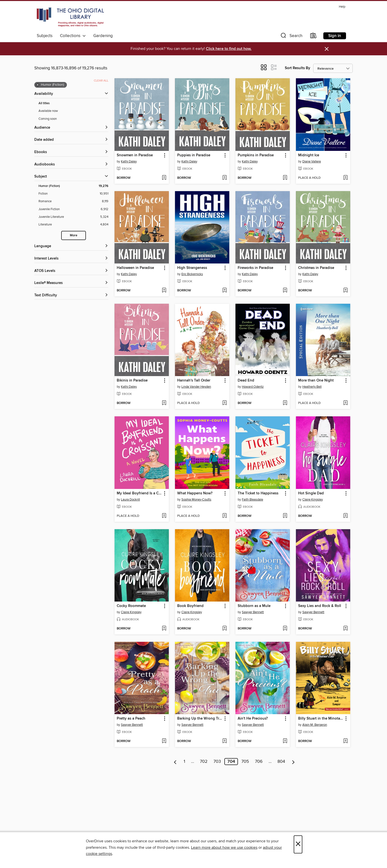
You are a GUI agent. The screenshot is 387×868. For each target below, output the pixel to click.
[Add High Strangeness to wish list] (224, 291)
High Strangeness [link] (192, 268)
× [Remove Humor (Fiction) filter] (38, 85)
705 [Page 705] (245, 762)
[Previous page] (175, 762)
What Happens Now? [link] (195, 493)
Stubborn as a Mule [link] (254, 606)
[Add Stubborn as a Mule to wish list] (285, 629)
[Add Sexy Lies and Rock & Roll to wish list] (345, 629)
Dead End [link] (246, 381)
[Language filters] (71, 246)
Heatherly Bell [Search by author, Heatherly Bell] (312, 387)
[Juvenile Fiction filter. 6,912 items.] (73, 209)
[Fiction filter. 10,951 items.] (73, 194)
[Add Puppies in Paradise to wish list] (224, 178)
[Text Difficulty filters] (71, 295)
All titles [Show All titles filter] (44, 103)
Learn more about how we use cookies (224, 848)
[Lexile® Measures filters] (71, 283)
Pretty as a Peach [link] (131, 719)
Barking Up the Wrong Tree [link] (200, 719)
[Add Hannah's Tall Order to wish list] (224, 403)
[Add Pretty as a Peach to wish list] (164, 741)
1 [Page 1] (184, 762)
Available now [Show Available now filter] (48, 111)
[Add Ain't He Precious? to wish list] (285, 741)
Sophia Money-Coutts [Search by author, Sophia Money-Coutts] (196, 500)
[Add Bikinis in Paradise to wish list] (164, 403)
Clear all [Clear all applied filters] (101, 81)
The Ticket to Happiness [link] (258, 493)
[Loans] (313, 37)
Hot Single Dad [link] (311, 493)
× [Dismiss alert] (327, 49)
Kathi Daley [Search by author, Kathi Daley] (129, 161)
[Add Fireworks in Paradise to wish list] (285, 291)
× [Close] (298, 844)
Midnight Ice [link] (309, 155)
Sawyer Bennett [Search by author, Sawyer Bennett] (253, 612)
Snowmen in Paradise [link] (135, 155)
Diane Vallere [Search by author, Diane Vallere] (312, 161)
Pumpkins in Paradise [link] (256, 155)
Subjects (45, 36)
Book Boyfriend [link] (190, 606)
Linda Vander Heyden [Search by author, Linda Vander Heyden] (196, 387)
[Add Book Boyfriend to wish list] (224, 629)
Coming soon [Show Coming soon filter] (48, 119)
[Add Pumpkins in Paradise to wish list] (285, 178)
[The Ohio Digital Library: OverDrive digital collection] (70, 17)
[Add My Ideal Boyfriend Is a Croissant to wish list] (164, 516)
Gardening (103, 36)
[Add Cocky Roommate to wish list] (164, 629)
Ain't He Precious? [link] (253, 719)
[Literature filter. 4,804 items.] (73, 225)
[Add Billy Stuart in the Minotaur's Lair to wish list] (345, 741)
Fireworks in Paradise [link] (255, 268)
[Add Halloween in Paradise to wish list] (164, 291)
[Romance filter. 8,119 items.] (73, 201)
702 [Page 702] (204, 762)
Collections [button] (73, 36)
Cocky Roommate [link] (131, 606)
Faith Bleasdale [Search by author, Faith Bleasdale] (252, 500)
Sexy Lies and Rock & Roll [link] (320, 606)
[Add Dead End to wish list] (285, 403)
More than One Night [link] (316, 381)
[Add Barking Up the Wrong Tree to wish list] (224, 741)
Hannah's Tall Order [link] (194, 381)
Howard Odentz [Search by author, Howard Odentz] (253, 387)
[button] (291, 37)
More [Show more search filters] (74, 235)
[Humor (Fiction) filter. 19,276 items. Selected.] (73, 186)
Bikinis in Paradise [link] (132, 381)
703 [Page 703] (217, 762)
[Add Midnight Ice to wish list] (345, 178)
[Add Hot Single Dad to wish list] (345, 516)
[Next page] (293, 762)
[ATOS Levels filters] (71, 271)
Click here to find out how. (229, 49)
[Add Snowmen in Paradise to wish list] (164, 178)
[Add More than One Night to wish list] (345, 403)
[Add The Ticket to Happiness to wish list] (285, 516)
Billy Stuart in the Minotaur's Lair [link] (321, 719)
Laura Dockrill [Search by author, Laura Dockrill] (130, 500)
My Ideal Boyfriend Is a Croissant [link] (139, 493)
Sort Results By (298, 68)
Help (342, 7)
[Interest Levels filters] (71, 259)
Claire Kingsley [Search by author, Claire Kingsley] (313, 500)
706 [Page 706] (259, 762)
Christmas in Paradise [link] (316, 268)
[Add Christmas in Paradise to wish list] (345, 291)
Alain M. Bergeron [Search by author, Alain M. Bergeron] (315, 725)
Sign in (335, 36)
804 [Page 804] (281, 762)
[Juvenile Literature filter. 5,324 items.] (73, 217)
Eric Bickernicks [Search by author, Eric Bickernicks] (192, 274)
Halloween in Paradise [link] (135, 268)
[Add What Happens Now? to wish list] (224, 516)
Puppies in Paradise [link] (194, 155)
